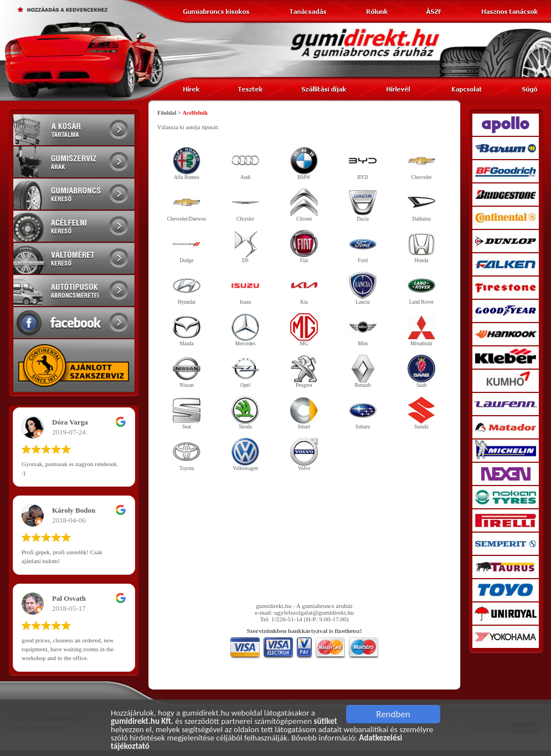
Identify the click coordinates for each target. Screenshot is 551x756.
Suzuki (421, 413)
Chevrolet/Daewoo (187, 205)
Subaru (363, 413)
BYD (363, 164)
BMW (304, 164)
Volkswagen (245, 454)
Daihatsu (421, 205)
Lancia (363, 288)
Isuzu (245, 288)
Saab (421, 371)
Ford (363, 247)
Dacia (363, 205)
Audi (245, 164)
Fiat (304, 247)
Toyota (187, 454)
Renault (363, 371)
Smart (304, 413)
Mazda (187, 330)
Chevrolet (421, 164)
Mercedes (245, 330)
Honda (421, 247)
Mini (363, 330)
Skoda (245, 413)
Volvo (304, 454)
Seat (187, 413)
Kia (304, 288)
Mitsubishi (421, 330)
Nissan (187, 371)
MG (304, 330)
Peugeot (304, 371)
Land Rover (421, 288)
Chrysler (245, 205)
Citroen (304, 205)
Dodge (187, 247)
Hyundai (187, 288)
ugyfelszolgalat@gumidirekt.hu (314, 612)
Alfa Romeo (187, 164)
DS (245, 247)
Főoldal (167, 113)
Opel (245, 371)
